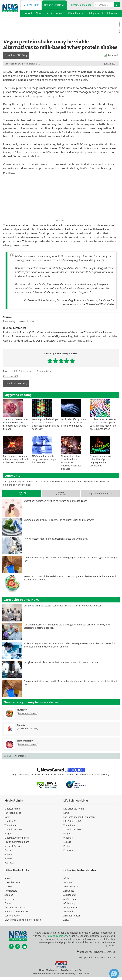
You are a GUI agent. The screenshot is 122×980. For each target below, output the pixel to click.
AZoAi (66, 920)
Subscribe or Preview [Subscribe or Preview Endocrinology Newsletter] (27, 744)
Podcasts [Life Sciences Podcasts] (68, 850)
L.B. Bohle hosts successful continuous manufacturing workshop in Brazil (63, 606)
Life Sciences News (24, 371)
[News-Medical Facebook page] (11, 946)
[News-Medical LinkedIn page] (25, 946)
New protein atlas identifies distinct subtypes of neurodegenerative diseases (71, 462)
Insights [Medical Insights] (9, 834)
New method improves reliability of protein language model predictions (102, 461)
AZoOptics (69, 891)
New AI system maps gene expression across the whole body (56, 539)
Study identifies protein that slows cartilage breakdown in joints (73, 422)
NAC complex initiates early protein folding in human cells (44, 459)
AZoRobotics (70, 895)
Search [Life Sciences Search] (8, 887)
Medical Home (31, 5)
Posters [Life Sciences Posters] (67, 846)
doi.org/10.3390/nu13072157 (74, 341)
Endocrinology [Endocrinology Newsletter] (25, 741)
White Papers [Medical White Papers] (12, 825)
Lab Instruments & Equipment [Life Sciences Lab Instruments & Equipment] (79, 817)
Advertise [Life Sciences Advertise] (9, 899)
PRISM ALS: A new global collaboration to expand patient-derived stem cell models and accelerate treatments (70, 578)
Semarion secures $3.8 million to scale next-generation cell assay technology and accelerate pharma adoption (67, 626)
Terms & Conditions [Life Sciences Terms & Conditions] (15, 907)
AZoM (66, 878)
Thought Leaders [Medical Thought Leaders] (13, 829)
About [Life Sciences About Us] (8, 878)
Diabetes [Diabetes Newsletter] (22, 725)
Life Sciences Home (54, 5)
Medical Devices (13, 846)
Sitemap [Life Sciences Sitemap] (9, 895)
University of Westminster (19, 321)
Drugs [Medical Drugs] (8, 850)
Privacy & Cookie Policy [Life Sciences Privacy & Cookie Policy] (16, 911)
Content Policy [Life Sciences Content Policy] (12, 916)
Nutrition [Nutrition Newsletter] (22, 710)
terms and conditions (56, 936)
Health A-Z (10, 821)
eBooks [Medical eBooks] (8, 854)
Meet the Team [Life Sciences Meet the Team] (12, 882)
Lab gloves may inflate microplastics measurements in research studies (62, 662)
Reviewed (113, 55)
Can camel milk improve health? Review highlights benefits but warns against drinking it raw (71, 559)
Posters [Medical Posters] (8, 858)
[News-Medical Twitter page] (18, 946)
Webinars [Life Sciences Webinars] (68, 838)
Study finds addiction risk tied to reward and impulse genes (55, 501)
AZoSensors (70, 899)
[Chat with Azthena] (114, 974)
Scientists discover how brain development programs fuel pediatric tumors (16, 424)
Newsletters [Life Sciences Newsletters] (11, 891)
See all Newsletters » (15, 756)
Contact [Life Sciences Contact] (8, 903)
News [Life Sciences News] (66, 813)
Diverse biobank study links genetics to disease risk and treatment (59, 520)
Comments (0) (10, 376)
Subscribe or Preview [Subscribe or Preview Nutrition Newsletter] (27, 713)
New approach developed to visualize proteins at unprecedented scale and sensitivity (46, 424)
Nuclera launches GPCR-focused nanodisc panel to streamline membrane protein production (103, 424)
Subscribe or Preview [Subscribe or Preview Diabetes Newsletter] (27, 728)
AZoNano (68, 882)
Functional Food (13, 813)
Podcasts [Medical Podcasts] (9, 863)
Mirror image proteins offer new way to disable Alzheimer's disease (16, 459)
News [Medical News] (7, 817)
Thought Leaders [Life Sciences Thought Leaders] (72, 829)
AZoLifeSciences (72, 916)
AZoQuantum (70, 907)
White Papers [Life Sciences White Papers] (70, 825)
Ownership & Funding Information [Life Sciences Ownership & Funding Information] (23, 920)
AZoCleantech (71, 887)
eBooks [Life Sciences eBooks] (67, 842)
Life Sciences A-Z (72, 821)
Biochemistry (44, 371)
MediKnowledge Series (17, 838)
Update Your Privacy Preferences (96, 952)
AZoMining (69, 903)
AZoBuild (68, 911)
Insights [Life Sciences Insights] (68, 834)
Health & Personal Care (17, 842)
